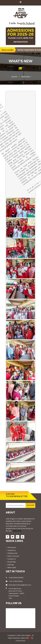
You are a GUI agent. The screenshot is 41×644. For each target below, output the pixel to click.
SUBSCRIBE (30, 505)
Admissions (12, 547)
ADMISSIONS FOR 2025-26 (21, 36)
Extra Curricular (13, 556)
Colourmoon (21, 641)
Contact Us (12, 559)
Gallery (14, 77)
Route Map (12, 562)
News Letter (12, 567)
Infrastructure (12, 553)
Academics (12, 550)
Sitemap (11, 565)
